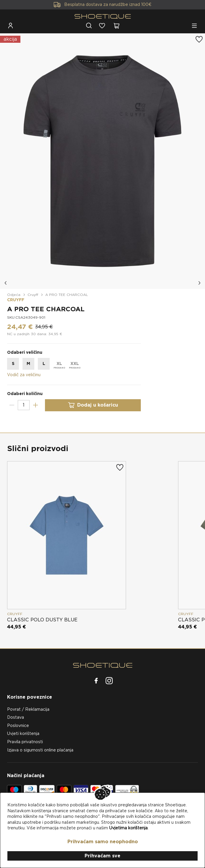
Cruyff (33, 295)
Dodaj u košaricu (93, 405)
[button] (6, 283)
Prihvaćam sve (102, 856)
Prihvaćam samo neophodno (103, 842)
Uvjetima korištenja (128, 828)
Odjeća (14, 295)
